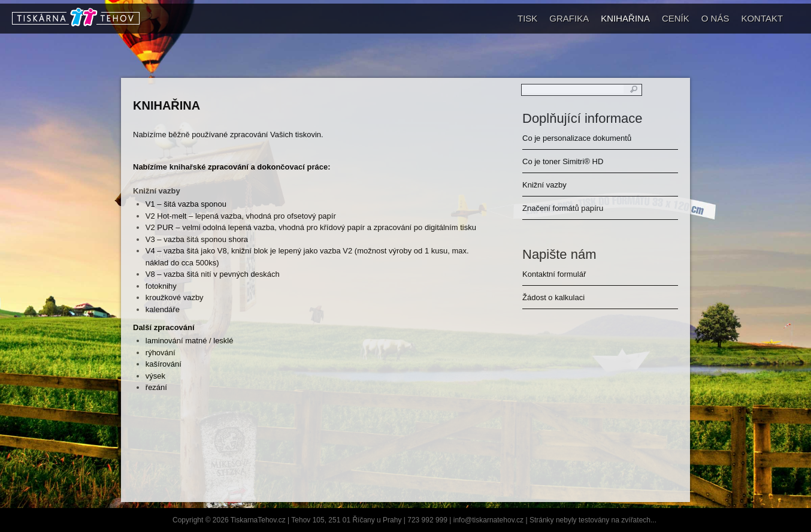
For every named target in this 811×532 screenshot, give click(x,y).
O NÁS (715, 18)
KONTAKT (762, 18)
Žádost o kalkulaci (553, 297)
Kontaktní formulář (554, 274)
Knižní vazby (544, 185)
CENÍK (676, 18)
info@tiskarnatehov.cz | (491, 520)
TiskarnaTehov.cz (258, 520)
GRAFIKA (569, 18)
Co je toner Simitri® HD (563, 161)
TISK (527, 18)
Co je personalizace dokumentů (577, 138)
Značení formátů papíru (563, 208)
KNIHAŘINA (625, 18)
